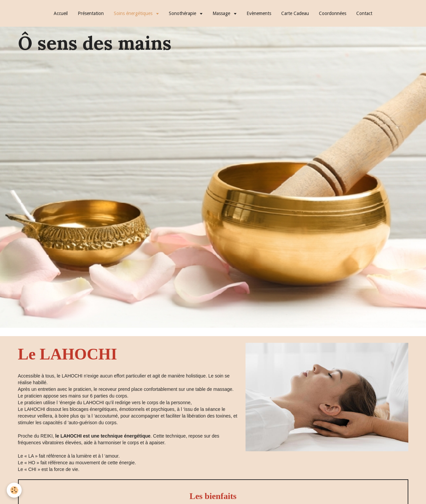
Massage (222, 13)
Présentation (91, 13)
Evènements (259, 13)
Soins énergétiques (134, 13)
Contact (364, 13)
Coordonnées (333, 13)
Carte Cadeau (295, 13)
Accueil (61, 13)
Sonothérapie (183, 13)
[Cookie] (14, 490)
